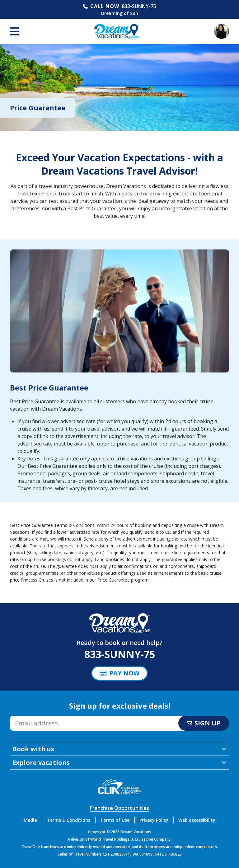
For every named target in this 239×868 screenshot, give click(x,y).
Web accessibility (197, 820)
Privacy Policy (154, 820)
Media (30, 820)
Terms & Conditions (69, 820)
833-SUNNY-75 (139, 6)
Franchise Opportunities (119, 808)
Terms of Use (115, 820)
